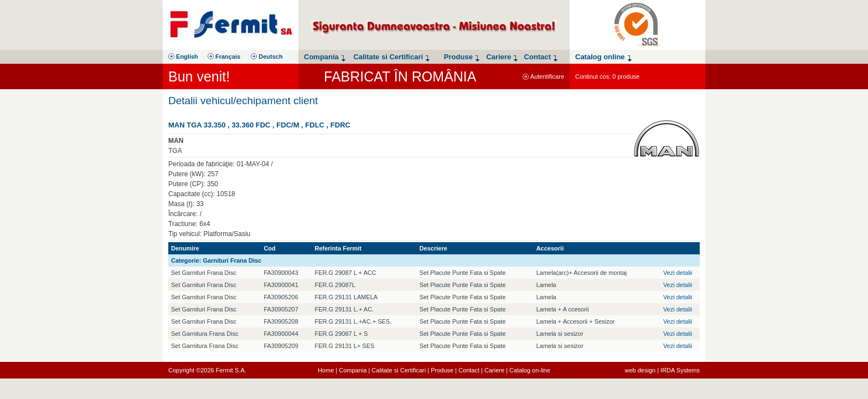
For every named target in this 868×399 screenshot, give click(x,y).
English (183, 57)
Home (326, 370)
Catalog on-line (530, 370)
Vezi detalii (678, 273)
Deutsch (267, 57)
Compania (353, 370)
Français (224, 57)
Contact (469, 370)
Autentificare (543, 76)
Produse (442, 370)
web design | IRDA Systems (662, 370)
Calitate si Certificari (399, 370)
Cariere (494, 370)
